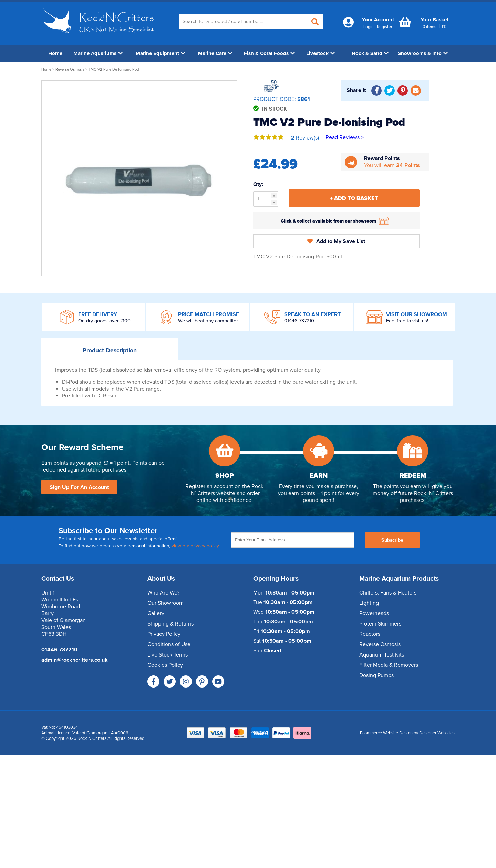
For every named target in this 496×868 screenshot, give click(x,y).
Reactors (370, 634)
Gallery (156, 613)
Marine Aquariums (98, 53)
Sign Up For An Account (79, 487)
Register (385, 27)
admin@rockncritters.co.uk (75, 660)
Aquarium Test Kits (382, 655)
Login (369, 27)
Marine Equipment (161, 53)
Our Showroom (166, 603)
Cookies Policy (165, 665)
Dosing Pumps (376, 675)
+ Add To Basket (354, 198)
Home (55, 53)
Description (110, 350)
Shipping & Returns (170, 624)
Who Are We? (163, 593)
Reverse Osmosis (70, 69)
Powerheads (374, 613)
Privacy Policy (164, 634)
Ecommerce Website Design (386, 733)
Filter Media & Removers (389, 665)
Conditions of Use (169, 644)
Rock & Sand (370, 53)
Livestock (321, 53)
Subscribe (392, 540)
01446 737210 (299, 321)
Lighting (369, 603)
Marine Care (215, 53)
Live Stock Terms (168, 655)
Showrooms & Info (423, 53)
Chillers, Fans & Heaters (388, 593)
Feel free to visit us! (407, 321)
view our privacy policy (195, 546)
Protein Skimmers (380, 624)
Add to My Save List (336, 241)
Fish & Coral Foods (269, 53)
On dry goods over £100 (104, 321)
